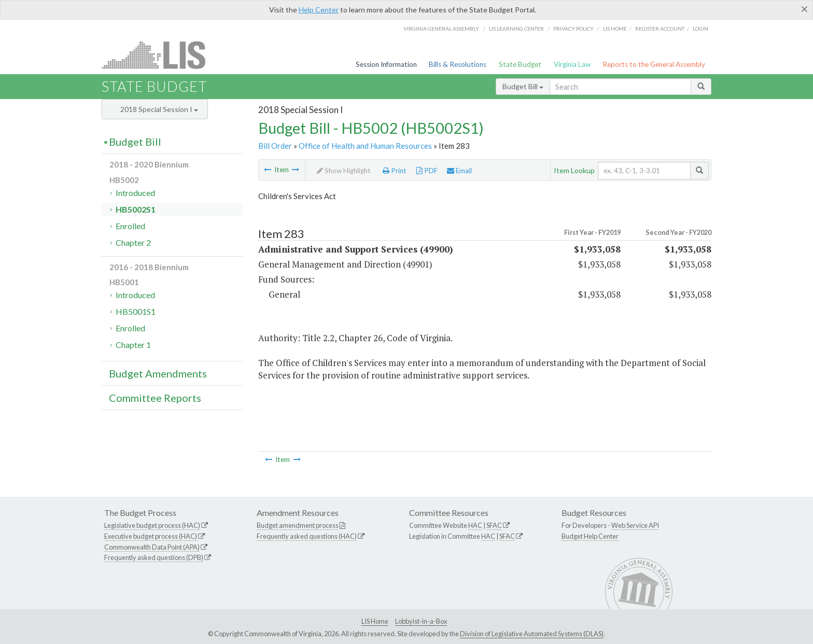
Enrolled (130, 226)
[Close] (804, 9)
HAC (475, 525)
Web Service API (635, 525)
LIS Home (375, 621)
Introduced (135, 193)
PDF (427, 171)
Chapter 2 (133, 242)
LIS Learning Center (516, 29)
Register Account (660, 29)
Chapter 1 (133, 345)
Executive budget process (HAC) (151, 536)
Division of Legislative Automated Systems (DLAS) (532, 634)
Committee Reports (155, 398)
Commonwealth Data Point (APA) (152, 547)
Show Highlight (344, 171)
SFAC (494, 525)
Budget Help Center (590, 536)
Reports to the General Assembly (654, 64)
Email (459, 171)
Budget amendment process (298, 525)
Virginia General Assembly (441, 29)
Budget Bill (523, 86)
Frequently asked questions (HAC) (307, 536)
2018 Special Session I (159, 109)
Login (700, 29)
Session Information (386, 64)
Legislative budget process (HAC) (152, 525)
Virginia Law (572, 64)
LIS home (615, 29)
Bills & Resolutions (458, 64)
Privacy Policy (573, 29)
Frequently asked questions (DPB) (154, 557)
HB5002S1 (136, 209)
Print (395, 171)
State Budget (520, 64)
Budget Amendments (158, 373)
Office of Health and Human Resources (365, 146)
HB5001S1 (136, 311)
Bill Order (275, 146)
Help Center (319, 10)
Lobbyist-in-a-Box (421, 621)
